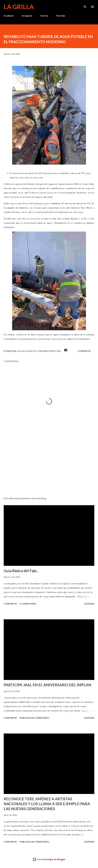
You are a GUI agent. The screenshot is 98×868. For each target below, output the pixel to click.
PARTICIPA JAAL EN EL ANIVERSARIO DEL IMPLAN (47, 685)
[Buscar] (85, 6)
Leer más (89, 604)
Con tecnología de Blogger (49, 859)
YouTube (61, 16)
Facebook (9, 16)
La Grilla (19, 7)
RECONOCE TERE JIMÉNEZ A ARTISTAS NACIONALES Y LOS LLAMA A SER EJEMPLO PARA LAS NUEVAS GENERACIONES (47, 804)
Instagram (27, 16)
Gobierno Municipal (49, 351)
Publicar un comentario (34, 718)
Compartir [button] (84, 351)
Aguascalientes (27, 351)
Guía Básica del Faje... (21, 571)
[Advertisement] (49, 465)
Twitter (44, 16)
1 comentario (28, 604)
